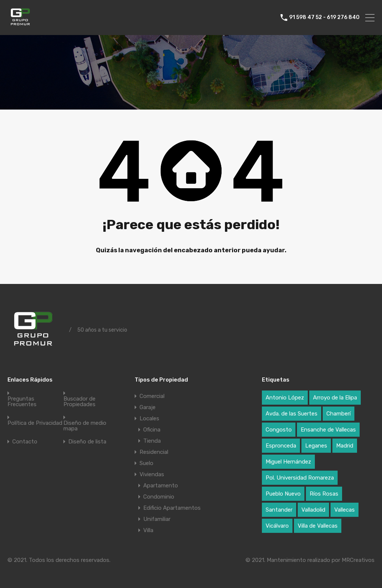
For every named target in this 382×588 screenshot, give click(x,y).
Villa (148, 530)
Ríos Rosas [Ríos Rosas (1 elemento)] (324, 494)
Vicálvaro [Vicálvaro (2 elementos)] (277, 526)
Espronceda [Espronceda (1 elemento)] (281, 446)
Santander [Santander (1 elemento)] (279, 510)
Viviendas (152, 474)
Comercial (152, 396)
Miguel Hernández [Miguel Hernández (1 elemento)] (288, 462)
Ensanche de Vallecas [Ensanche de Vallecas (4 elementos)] (328, 430)
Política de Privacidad (35, 423)
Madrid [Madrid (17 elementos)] (345, 446)
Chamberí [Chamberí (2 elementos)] (339, 414)
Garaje (148, 407)
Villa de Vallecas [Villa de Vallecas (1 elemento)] (318, 526)
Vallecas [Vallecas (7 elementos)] (345, 510)
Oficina (152, 430)
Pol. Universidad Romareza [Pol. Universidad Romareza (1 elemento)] (300, 478)
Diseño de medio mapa (85, 426)
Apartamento (161, 486)
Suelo (146, 463)
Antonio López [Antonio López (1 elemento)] (285, 398)
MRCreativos (358, 560)
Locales (149, 418)
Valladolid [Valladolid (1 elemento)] (313, 510)
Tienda (152, 441)
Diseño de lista (87, 442)
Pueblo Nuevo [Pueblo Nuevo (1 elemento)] (283, 494)
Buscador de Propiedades (79, 402)
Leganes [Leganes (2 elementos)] (316, 446)
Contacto (25, 442)
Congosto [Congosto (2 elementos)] (279, 430)
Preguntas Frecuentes (22, 402)
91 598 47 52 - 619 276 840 (324, 18)
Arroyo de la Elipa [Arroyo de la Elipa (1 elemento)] (335, 398)
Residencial (154, 452)
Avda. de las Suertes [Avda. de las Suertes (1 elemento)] (292, 414)
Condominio (159, 497)
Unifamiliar (157, 519)
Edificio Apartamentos (172, 508)
